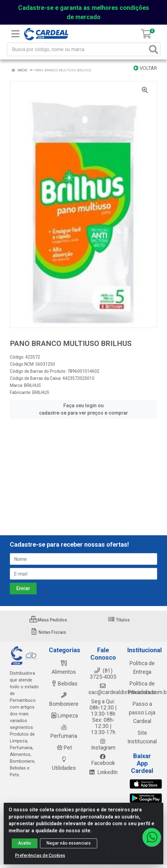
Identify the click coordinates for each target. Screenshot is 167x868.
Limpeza (64, 716)
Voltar (145, 68)
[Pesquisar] (153, 49)
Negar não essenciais (69, 843)
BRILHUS (32, 385)
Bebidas (64, 684)
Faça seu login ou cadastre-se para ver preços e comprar (83, 409)
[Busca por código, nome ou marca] (77, 49)
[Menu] (15, 34)
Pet (64, 748)
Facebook (103, 760)
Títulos (119, 620)
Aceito (25, 843)
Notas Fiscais (48, 632)
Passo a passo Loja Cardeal (142, 713)
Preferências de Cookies (40, 855)
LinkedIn (103, 772)
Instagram (103, 745)
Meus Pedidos (48, 620)
